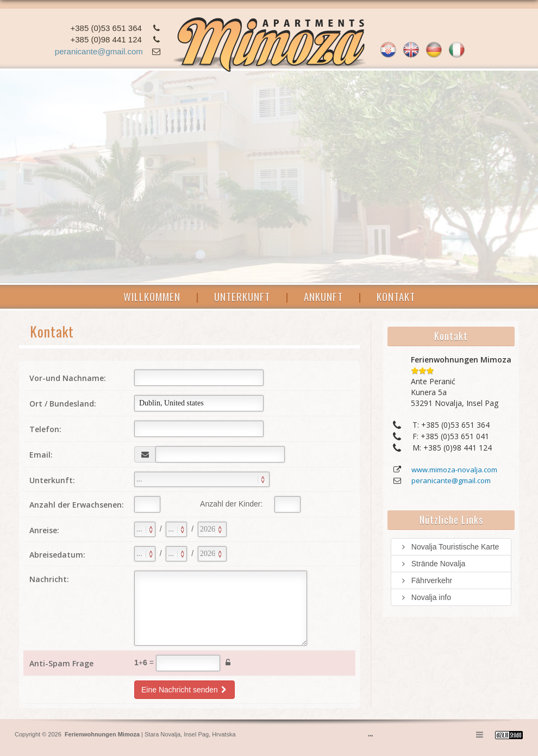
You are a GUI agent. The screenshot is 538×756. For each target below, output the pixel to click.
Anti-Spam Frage (61, 663)
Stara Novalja (162, 734)
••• (370, 736)
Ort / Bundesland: (63, 404)
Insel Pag (196, 734)
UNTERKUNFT (242, 296)
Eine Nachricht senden (184, 690)
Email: (41, 455)
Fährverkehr (426, 580)
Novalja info (425, 597)
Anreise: (44, 530)
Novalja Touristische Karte (449, 547)
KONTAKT (396, 296)
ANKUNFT (323, 296)
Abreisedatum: (57, 555)
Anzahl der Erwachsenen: (77, 505)
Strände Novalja (432, 564)
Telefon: (45, 429)
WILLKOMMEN (152, 296)
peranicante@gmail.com (99, 51)
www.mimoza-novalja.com (454, 470)
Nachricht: (49, 579)
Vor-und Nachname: (68, 378)
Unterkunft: (52, 480)
